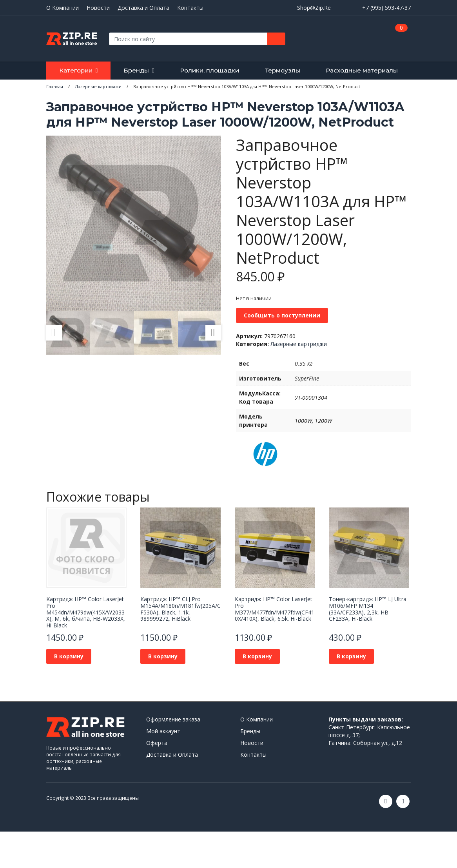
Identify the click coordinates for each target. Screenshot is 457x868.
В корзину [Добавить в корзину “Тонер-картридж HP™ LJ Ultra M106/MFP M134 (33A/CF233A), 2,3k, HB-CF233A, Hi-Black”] (351, 656)
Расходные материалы (362, 70)
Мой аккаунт (163, 731)
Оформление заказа (173, 719)
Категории (76, 70)
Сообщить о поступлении (282, 315)
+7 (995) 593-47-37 (386, 8)
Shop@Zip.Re (314, 8)
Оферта (157, 743)
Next (213, 333)
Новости (98, 8)
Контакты (190, 8)
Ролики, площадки (209, 70)
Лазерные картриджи (299, 344)
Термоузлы (283, 70)
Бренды (136, 70)
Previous (54, 333)
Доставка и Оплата (143, 8)
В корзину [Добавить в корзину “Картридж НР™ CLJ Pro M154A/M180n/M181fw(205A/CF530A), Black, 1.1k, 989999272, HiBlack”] (163, 656)
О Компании (63, 8)
